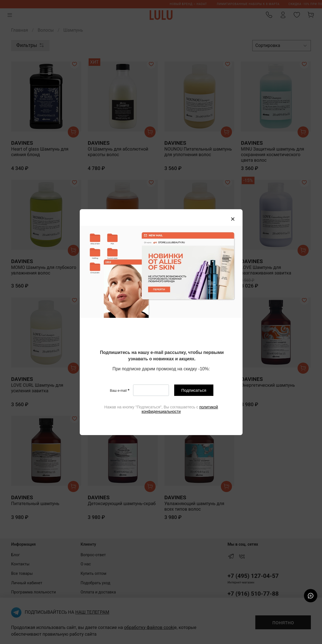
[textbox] (162, 356)
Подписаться (194, 390)
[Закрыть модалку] (233, 219)
